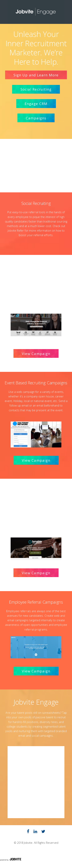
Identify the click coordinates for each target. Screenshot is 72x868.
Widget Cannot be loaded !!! (36, 782)
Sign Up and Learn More (36, 75)
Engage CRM (36, 104)
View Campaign (36, 354)
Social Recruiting (36, 89)
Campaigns (36, 118)
